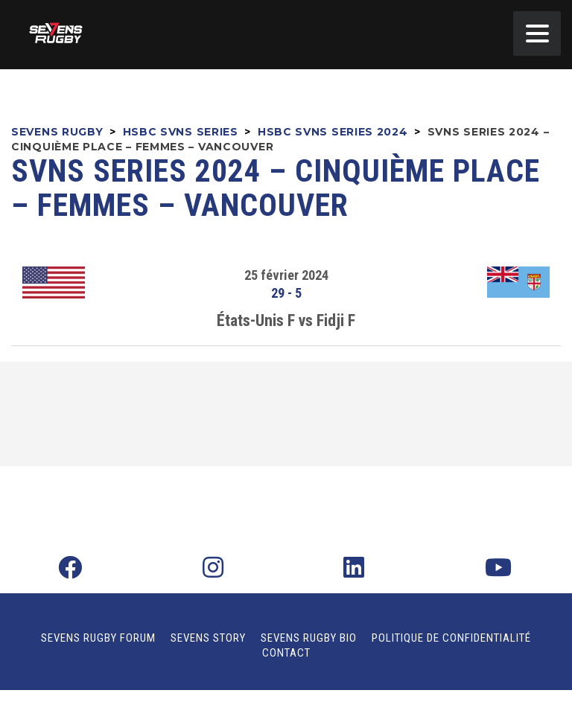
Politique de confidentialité (451, 638)
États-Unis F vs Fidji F (286, 320)
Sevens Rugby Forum (98, 638)
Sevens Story (208, 638)
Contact (286, 653)
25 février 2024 (286, 275)
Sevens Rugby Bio (309, 638)
